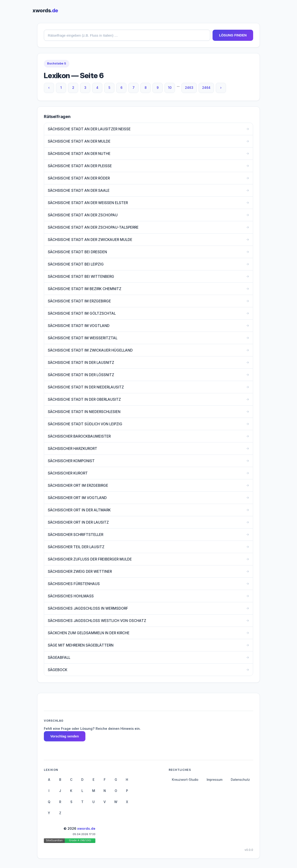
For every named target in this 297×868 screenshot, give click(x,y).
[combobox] (127, 35)
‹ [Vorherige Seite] (49, 88)
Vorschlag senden (65, 736)
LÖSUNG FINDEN (233, 35)
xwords (45, 10)
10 (170, 88)
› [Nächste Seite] (221, 88)
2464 (206, 88)
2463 (189, 88)
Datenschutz (240, 780)
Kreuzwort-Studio (185, 780)
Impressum (215, 780)
